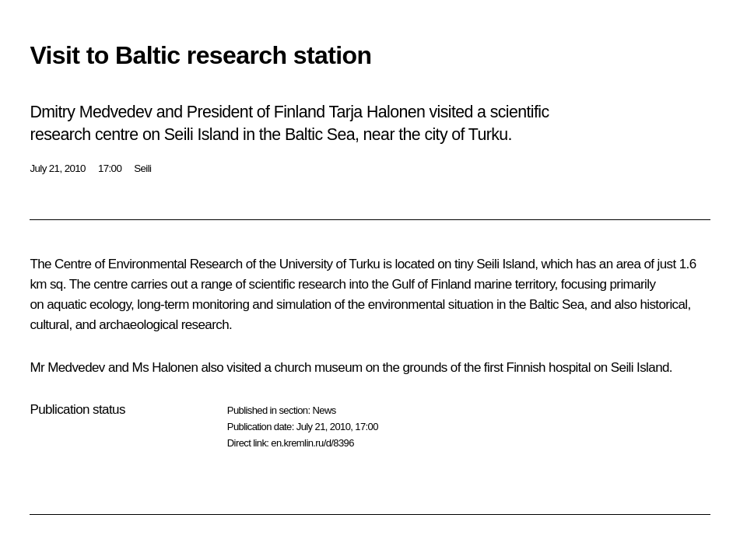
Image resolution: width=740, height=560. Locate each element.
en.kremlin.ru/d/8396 (312, 443)
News (324, 410)
